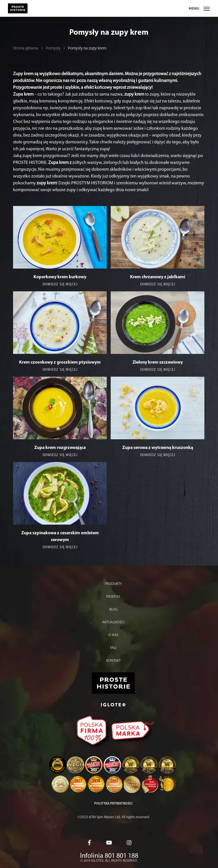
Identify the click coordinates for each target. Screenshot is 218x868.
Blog (113, 610)
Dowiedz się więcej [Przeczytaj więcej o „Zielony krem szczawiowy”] (158, 370)
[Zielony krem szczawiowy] (158, 323)
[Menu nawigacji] (199, 8)
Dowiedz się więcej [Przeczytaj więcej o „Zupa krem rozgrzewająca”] (60, 455)
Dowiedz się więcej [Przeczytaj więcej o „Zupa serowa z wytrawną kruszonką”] (158, 455)
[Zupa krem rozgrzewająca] (60, 408)
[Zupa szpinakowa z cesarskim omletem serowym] (60, 493)
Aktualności (113, 622)
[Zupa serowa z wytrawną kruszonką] (158, 408)
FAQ (113, 648)
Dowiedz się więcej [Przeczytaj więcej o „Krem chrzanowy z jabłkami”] (158, 284)
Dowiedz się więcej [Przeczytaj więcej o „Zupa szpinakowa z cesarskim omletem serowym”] (60, 547)
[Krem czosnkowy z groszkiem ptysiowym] (60, 323)
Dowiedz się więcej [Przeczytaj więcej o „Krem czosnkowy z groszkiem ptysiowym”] (60, 370)
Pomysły (53, 49)
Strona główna (26, 49)
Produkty (113, 584)
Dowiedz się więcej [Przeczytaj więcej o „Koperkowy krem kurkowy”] (60, 284)
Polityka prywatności (113, 804)
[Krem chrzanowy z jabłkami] (158, 237)
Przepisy (113, 597)
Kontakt (113, 661)
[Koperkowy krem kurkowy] (60, 237)
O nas (113, 635)
